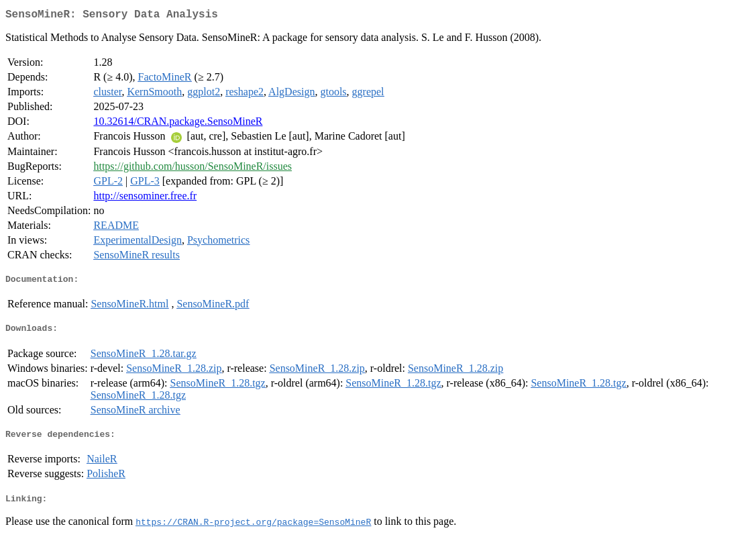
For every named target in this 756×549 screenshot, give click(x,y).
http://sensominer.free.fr (145, 198)
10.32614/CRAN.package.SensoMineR (178, 124)
